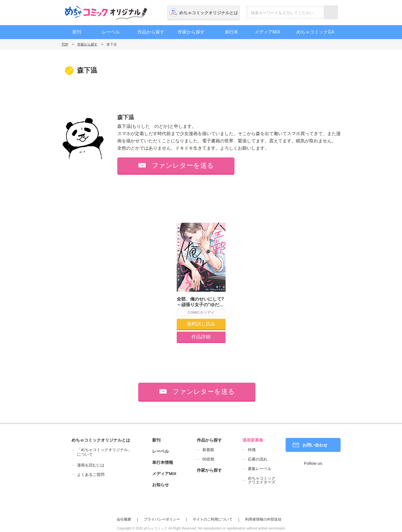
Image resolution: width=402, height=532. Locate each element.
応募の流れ (258, 459)
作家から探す (191, 32)
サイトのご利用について (213, 519)
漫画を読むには (91, 465)
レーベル (111, 32)
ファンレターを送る (183, 165)
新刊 (77, 32)
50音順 (209, 459)
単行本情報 (163, 462)
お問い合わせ (315, 445)
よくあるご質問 (91, 475)
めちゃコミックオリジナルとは (209, 13)
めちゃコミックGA (315, 32)
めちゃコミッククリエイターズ (262, 480)
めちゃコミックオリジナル (106, 13)
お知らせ (161, 485)
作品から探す (151, 32)
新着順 (208, 450)
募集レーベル (260, 469)
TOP (65, 44)
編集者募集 (366, 187)
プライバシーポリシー (162, 519)
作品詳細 (201, 337)
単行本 (231, 32)
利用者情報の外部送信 (263, 519)
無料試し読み (201, 324)
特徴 (252, 450)
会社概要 (124, 519)
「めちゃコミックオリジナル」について (102, 452)
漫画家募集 (253, 440)
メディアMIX (267, 32)
